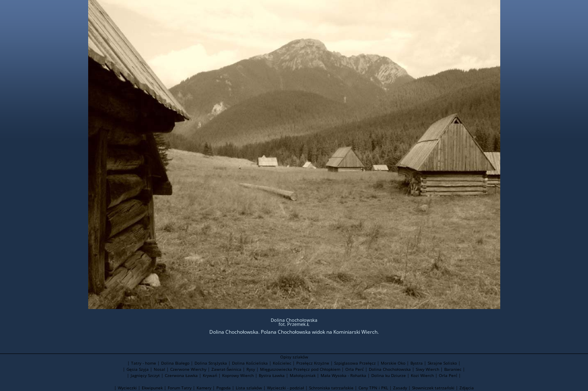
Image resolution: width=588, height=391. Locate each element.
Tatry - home (144, 363)
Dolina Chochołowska (390, 369)
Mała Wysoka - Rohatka (343, 375)
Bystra (417, 363)
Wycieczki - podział (286, 388)
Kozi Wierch (422, 375)
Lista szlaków (249, 388)
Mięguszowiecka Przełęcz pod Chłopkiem (300, 369)
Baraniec (453, 369)
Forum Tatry (180, 388)
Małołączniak (303, 375)
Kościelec (282, 363)
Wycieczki (127, 388)
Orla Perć (355, 369)
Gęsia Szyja (138, 369)
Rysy (251, 369)
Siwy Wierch (428, 369)
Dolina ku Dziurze (389, 375)
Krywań (210, 375)
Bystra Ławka (272, 375)
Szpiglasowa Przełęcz (355, 363)
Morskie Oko (393, 363)
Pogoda (224, 388)
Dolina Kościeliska (250, 363)
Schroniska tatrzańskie (331, 388)
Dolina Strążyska (211, 363)
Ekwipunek (152, 388)
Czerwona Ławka (181, 375)
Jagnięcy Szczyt (145, 375)
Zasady (400, 388)
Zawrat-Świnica (226, 369)
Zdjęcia (467, 388)
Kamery (204, 388)
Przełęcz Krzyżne (313, 363)
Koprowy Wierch (238, 375)
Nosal (159, 369)
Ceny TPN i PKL (373, 388)
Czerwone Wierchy (188, 369)
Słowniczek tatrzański (433, 388)
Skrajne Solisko (442, 363)
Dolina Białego (175, 363)
